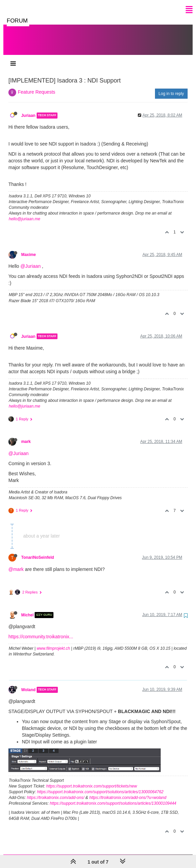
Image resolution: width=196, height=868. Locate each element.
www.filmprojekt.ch (53, 642)
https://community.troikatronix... (41, 630)
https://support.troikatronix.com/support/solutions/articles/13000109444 (113, 797)
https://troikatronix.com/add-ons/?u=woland (128, 791)
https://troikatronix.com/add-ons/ (56, 791)
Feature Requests (36, 85)
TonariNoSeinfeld (38, 551)
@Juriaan (31, 259)
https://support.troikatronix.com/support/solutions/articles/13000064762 (100, 785)
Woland (28, 683)
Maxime (29, 248)
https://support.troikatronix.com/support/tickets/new (91, 779)
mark (26, 435)
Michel (27, 608)
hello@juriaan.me (25, 212)
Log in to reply (171, 87)
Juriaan (28, 109)
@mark (16, 562)
